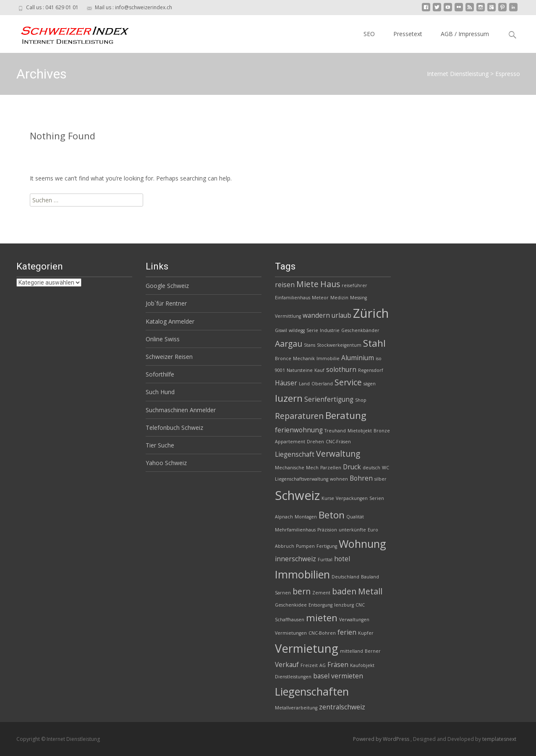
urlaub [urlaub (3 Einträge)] (341, 315)
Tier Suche (160, 445)
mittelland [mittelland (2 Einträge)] (352, 651)
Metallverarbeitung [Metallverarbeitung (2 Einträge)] (296, 708)
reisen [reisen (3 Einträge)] (285, 285)
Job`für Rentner (166, 303)
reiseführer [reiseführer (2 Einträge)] (354, 285)
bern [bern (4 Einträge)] (302, 591)
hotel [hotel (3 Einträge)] (342, 559)
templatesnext (499, 739)
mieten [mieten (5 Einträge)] (322, 618)
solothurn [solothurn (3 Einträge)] (341, 370)
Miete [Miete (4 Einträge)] (307, 284)
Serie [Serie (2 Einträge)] (312, 330)
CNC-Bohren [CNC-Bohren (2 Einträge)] (322, 633)
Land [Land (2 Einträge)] (304, 384)
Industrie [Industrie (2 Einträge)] (330, 330)
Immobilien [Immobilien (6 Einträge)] (302, 574)
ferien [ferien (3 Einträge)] (347, 632)
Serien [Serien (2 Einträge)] (377, 498)
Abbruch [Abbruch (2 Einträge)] (285, 546)
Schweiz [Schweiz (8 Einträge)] (297, 495)
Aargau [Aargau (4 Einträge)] (289, 344)
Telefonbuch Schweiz (174, 428)
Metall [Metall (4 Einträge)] (370, 591)
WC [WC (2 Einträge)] (386, 468)
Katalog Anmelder (170, 321)
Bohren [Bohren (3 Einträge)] (361, 478)
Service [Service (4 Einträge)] (348, 382)
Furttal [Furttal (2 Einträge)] (325, 560)
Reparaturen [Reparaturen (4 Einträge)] (299, 416)
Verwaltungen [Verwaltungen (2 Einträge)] (354, 620)
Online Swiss (163, 339)
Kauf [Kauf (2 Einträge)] (319, 370)
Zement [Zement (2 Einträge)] (321, 593)
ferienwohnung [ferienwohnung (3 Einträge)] (299, 430)
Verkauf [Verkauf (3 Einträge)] (287, 665)
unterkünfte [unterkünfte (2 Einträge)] (352, 530)
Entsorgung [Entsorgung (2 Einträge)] (320, 605)
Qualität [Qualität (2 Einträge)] (355, 517)
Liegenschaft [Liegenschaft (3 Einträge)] (295, 454)
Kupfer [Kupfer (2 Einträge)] (366, 633)
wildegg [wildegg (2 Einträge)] (297, 330)
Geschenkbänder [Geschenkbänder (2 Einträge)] (360, 330)
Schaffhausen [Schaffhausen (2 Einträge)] (290, 620)
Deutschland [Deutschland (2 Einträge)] (345, 577)
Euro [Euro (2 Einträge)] (373, 530)
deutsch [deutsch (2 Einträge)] (371, 468)
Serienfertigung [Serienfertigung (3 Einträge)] (329, 399)
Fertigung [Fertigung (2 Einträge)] (327, 546)
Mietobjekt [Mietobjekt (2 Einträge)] (360, 431)
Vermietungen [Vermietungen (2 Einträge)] (291, 633)
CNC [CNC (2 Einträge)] (360, 605)
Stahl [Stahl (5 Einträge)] (374, 343)
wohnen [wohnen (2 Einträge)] (339, 479)
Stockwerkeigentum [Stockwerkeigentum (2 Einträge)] (339, 345)
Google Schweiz (167, 286)
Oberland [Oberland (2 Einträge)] (322, 384)
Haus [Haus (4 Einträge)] (330, 284)
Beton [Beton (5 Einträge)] (332, 515)
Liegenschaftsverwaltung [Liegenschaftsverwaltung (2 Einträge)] (302, 479)
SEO (369, 34)
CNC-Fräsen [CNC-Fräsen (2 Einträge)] (338, 442)
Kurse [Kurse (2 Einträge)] (328, 498)
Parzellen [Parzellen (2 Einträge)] (331, 468)
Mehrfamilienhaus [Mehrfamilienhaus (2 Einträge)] (295, 530)
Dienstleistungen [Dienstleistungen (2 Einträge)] (293, 677)
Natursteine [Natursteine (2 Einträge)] (300, 370)
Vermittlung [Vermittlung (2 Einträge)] (288, 316)
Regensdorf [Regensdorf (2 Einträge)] (371, 370)
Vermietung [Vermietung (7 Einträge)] (307, 648)
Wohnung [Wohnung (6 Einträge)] (362, 544)
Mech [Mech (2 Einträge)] (312, 468)
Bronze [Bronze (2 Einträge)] (382, 431)
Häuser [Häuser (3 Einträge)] (286, 383)
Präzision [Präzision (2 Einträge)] (327, 530)
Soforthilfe (160, 374)
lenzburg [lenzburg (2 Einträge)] (344, 605)
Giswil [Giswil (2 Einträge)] (281, 330)
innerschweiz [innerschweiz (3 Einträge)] (295, 559)
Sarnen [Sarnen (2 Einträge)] (283, 593)
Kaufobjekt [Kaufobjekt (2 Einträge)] (362, 665)
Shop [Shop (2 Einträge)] (361, 400)
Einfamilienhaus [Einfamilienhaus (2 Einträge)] (293, 298)
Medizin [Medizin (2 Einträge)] (339, 298)
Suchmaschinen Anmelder (181, 410)
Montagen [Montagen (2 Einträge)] (306, 517)
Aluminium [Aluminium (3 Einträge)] (358, 358)
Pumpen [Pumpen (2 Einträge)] (305, 546)
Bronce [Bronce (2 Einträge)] (283, 358)
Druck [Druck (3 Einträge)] (352, 467)
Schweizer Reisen (169, 357)
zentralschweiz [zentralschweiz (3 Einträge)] (342, 707)
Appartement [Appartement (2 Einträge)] (290, 442)
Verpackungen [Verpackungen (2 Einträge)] (352, 498)
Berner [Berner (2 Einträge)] (373, 651)
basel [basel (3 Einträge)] (321, 676)
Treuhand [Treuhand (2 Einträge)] (335, 431)
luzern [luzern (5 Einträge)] (289, 398)
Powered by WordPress (382, 739)
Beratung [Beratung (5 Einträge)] (346, 415)
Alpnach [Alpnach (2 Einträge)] (284, 517)
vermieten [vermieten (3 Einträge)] (347, 676)
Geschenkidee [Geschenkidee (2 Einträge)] (291, 605)
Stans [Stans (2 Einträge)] (310, 345)
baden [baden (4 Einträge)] (344, 591)
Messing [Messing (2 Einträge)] (358, 298)
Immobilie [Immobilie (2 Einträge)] (328, 358)
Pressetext (408, 34)
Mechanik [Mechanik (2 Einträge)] (304, 358)
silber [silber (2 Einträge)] (380, 479)
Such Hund (160, 392)
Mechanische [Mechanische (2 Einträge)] (290, 468)
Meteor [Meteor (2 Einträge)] (320, 298)
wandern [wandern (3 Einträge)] (316, 315)
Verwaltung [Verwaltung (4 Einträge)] (338, 454)
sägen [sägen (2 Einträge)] (370, 384)
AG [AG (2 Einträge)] (323, 665)
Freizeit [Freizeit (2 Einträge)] (309, 665)
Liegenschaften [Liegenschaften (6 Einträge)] (312, 691)
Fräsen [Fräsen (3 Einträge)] (338, 665)
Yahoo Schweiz (166, 463)
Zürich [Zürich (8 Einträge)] (371, 313)
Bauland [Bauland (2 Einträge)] (370, 577)
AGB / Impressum (465, 34)
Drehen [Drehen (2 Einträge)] (315, 442)
